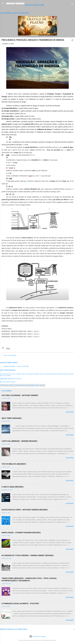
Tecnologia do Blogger (38, 636)
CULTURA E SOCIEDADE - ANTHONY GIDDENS (20, 395)
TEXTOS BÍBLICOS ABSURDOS (14, 464)
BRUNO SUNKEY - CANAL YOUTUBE (16, 366)
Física (8, 349)
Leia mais (70, 412)
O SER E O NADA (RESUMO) (13, 487)
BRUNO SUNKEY (15, 3)
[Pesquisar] (72, 4)
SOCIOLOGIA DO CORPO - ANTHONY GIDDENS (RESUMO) (25, 510)
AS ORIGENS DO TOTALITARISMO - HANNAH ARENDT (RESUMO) (28, 555)
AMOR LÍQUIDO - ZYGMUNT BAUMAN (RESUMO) (21, 533)
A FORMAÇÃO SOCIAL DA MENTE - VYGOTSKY (20, 603)
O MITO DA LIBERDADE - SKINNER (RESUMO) (19, 441)
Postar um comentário (10, 355)
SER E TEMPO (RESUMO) (12, 418)
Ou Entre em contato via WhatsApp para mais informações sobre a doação (23, 385)
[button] (72, 41)
